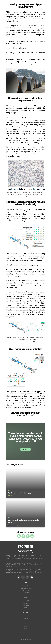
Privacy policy (25, 586)
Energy (25, 608)
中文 (25, 629)
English (25, 626)
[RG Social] (23, 577)
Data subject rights (26, 588)
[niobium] (26, 552)
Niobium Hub (26, 601)
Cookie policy (25, 593)
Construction (25, 605)
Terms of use (26, 590)
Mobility (26, 603)
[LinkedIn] (19, 577)
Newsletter (25, 618)
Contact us (25, 449)
